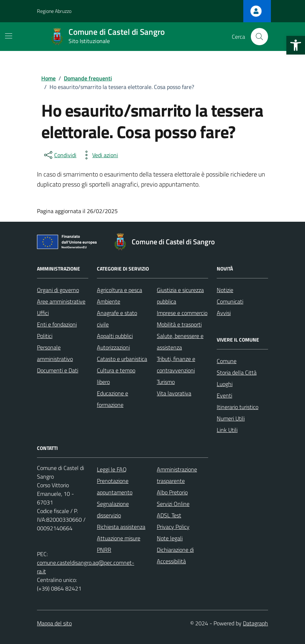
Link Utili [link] (227, 430)
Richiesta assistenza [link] (121, 527)
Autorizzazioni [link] (113, 347)
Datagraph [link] (255, 623)
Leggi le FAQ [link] (112, 469)
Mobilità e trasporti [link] (179, 324)
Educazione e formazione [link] (112, 399)
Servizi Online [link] (173, 504)
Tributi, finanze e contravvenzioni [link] (176, 365)
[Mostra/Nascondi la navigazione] (9, 36)
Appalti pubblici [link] (115, 336)
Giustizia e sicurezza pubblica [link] (180, 296)
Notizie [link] (225, 290)
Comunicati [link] (230, 301)
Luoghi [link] (225, 384)
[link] (296, 45)
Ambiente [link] (109, 301)
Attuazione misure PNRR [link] (119, 544)
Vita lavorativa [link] (174, 393)
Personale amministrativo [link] (55, 353)
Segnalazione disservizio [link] (113, 509)
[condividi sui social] (60, 155)
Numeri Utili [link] (231, 418)
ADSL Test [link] (169, 515)
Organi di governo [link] (58, 290)
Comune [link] (227, 361)
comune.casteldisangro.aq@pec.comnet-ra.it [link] (86, 567)
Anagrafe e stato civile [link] (117, 319)
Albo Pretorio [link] (172, 492)
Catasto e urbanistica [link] (122, 359)
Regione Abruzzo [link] (54, 11)
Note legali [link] (170, 538)
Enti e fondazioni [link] (57, 324)
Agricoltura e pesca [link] (119, 290)
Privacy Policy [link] (173, 527)
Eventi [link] (224, 395)
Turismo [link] (166, 382)
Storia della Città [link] (237, 372)
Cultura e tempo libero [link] (116, 376)
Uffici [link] (43, 313)
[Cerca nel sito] (259, 37)
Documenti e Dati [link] (58, 370)
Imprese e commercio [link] (182, 313)
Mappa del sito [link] (54, 623)
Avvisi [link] (224, 313)
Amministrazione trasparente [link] (177, 475)
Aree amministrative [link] (61, 301)
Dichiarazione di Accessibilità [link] (175, 555)
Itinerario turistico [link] (238, 407)
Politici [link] (45, 336)
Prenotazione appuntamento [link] (115, 486)
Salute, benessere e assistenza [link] (180, 342)
